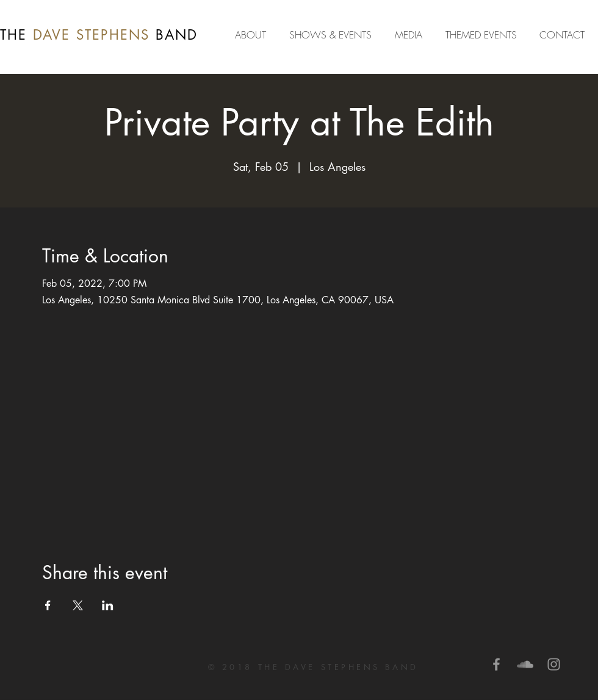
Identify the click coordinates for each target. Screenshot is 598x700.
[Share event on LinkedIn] (108, 605)
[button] (411, 35)
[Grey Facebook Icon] (496, 664)
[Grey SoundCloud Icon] (525, 664)
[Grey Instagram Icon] (554, 664)
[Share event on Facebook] (48, 605)
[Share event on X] (78, 605)
